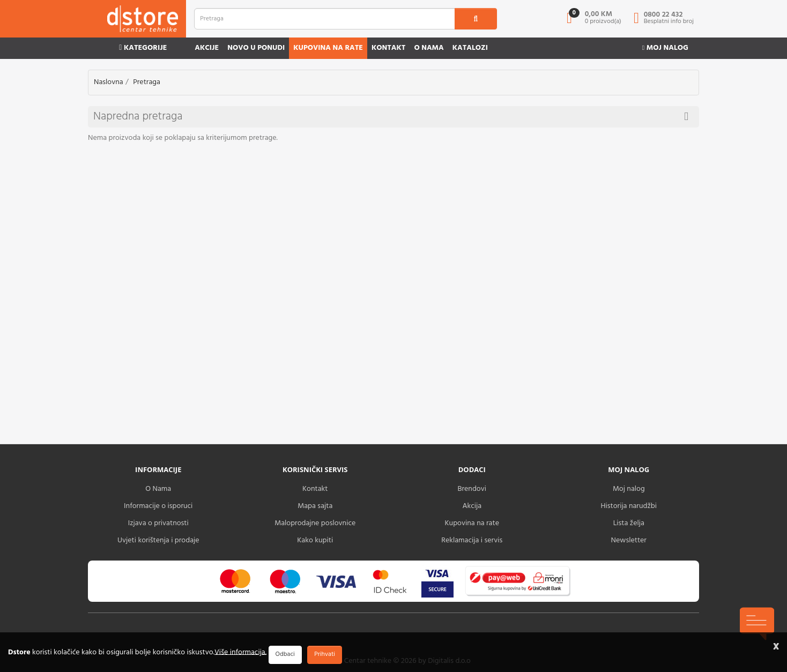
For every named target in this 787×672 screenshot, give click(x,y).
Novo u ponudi (256, 48)
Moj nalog (665, 48)
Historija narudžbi (629, 506)
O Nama (158, 489)
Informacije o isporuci (158, 506)
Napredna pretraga (391, 117)
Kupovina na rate (328, 48)
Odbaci (285, 654)
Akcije (207, 48)
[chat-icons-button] (757, 624)
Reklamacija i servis (472, 540)
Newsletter (629, 540)
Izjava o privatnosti (158, 523)
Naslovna (109, 82)
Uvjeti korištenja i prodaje (158, 540)
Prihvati (325, 654)
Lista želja (629, 523)
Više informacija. (240, 652)
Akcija (472, 506)
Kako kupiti (315, 540)
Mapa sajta (315, 506)
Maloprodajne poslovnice (315, 523)
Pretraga (147, 82)
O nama (429, 48)
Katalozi (470, 48)
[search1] (476, 19)
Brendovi (472, 489)
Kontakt (389, 48)
